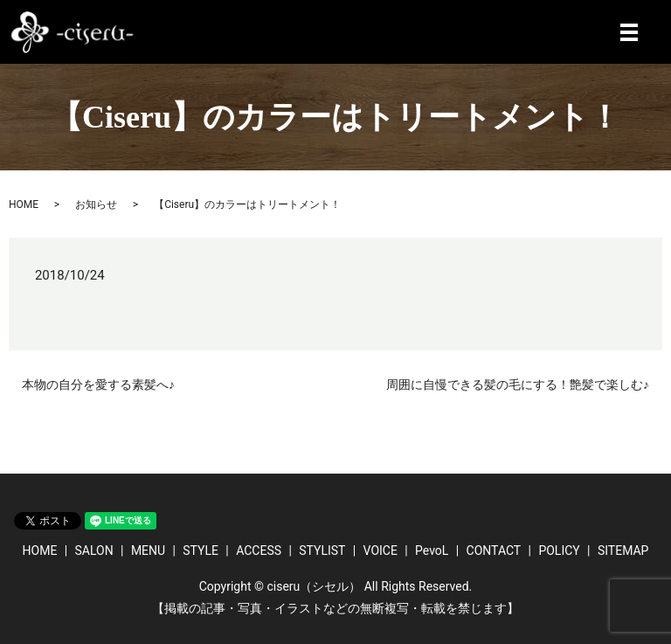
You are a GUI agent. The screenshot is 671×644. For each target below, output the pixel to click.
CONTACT (494, 551)
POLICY (559, 551)
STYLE (201, 551)
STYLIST (322, 551)
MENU (148, 551)
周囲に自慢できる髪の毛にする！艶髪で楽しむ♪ (518, 384)
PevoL (432, 551)
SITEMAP (623, 551)
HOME (24, 204)
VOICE (380, 551)
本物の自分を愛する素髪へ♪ (98, 384)
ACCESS (259, 551)
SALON (94, 551)
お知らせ (96, 204)
